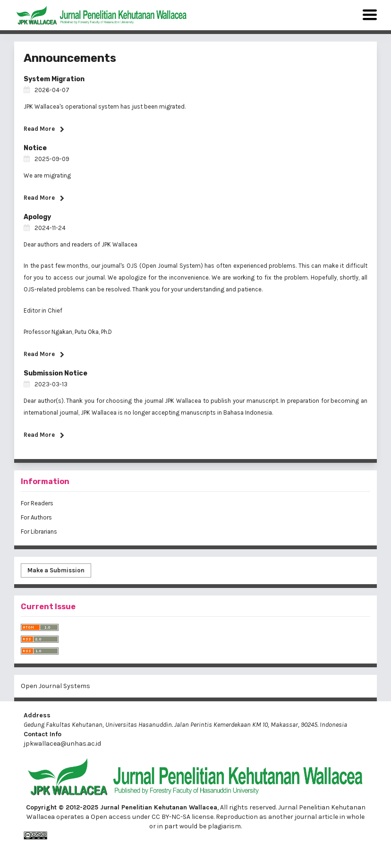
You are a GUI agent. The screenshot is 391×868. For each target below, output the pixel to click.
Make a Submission (56, 570)
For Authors (36, 517)
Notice (35, 148)
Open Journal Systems (55, 686)
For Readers (37, 503)
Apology (37, 217)
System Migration (54, 79)
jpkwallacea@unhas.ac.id (62, 744)
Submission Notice (55, 373)
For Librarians (39, 532)
